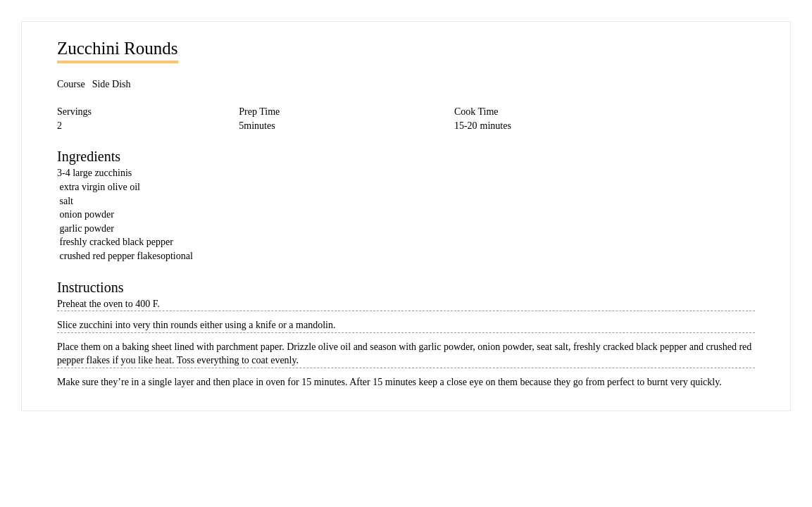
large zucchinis (102, 173)
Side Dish (112, 84)
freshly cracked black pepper (117, 242)
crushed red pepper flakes (110, 256)
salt (67, 201)
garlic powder (87, 229)
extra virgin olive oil (100, 187)
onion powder (87, 214)
